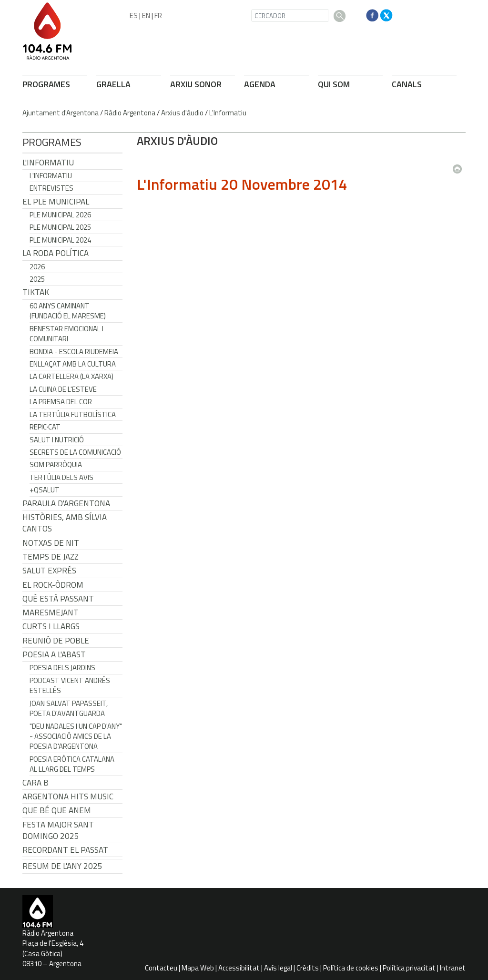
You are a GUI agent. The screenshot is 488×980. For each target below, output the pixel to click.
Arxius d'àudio (182, 113)
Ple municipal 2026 (60, 215)
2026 (37, 267)
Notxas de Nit (51, 543)
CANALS (407, 84)
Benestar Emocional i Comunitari (66, 334)
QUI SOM (334, 84)
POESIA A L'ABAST (54, 654)
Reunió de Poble (56, 641)
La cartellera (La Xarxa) (71, 376)
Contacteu (161, 968)
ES (134, 15)
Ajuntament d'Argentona (61, 113)
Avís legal (278, 968)
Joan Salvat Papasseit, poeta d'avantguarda (69, 708)
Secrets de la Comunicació (75, 452)
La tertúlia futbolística (73, 414)
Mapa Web (198, 968)
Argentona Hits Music (68, 796)
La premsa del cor (61, 402)
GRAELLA (113, 84)
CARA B (36, 783)
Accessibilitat (239, 968)
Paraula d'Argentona (66, 503)
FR (158, 15)
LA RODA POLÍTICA (56, 253)
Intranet (453, 968)
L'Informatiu (228, 113)
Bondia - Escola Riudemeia (74, 352)
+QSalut (45, 490)
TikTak (36, 292)
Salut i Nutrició (57, 440)
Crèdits (308, 968)
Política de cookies (351, 968)
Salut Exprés (49, 571)
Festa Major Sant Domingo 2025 (58, 830)
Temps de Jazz (51, 557)
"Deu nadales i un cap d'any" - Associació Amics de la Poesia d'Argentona (76, 736)
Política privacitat (409, 968)
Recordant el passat (65, 850)
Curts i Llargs (51, 626)
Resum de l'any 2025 (62, 866)
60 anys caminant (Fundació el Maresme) (68, 311)
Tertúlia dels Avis (61, 477)
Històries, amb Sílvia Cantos (65, 523)
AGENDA (260, 84)
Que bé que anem (57, 810)
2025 (37, 279)
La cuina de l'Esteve (63, 389)
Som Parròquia (56, 464)
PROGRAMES (46, 84)
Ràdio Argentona (130, 113)
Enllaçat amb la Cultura (73, 364)
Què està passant (58, 599)
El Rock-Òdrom (53, 585)
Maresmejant (51, 612)
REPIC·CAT (45, 427)
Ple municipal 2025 (60, 227)
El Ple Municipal (56, 202)
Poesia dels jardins (62, 668)
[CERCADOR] (290, 15)
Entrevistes (51, 188)
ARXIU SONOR (196, 84)
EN (146, 15)
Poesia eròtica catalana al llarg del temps (72, 764)
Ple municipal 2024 (60, 240)
